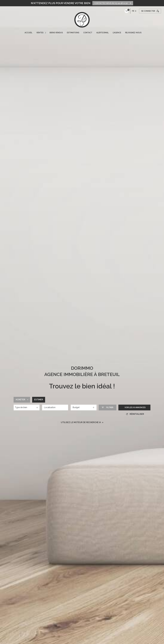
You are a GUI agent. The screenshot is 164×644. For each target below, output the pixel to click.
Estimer (39, 400)
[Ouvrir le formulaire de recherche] (107, 408)
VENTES (40, 33)
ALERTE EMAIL (102, 33)
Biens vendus (56, 33)
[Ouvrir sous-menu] (46, 33)
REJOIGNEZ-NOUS (133, 33)
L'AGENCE (117, 33)
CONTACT (88, 33)
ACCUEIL (28, 33)
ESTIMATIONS (73, 33)
